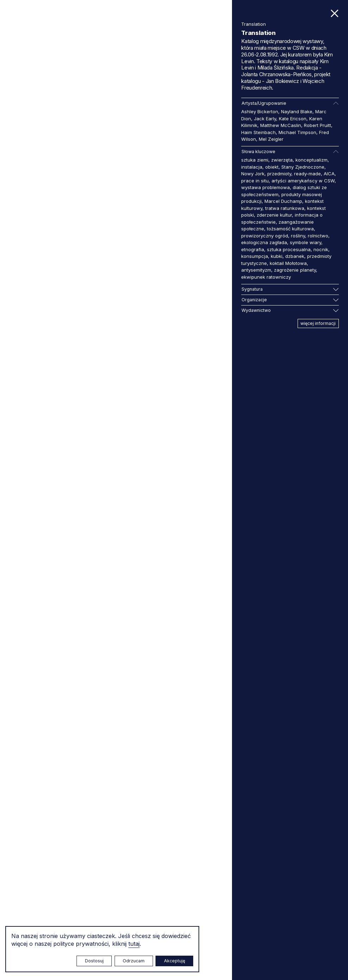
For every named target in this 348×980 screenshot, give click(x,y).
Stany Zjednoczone (303, 167)
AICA (329, 174)
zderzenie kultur (274, 215)
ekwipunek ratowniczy (266, 277)
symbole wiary (306, 242)
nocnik (321, 249)
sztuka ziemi (255, 160)
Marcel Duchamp (283, 201)
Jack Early (265, 119)
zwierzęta (282, 160)
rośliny (298, 236)
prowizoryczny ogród (265, 236)
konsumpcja (255, 256)
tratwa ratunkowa (285, 208)
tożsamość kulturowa (290, 229)
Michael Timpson (297, 132)
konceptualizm (312, 160)
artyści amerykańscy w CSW (303, 181)
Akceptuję (175, 961)
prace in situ (255, 181)
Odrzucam (134, 961)
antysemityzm (256, 270)
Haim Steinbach (258, 132)
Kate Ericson (293, 119)
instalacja (252, 167)
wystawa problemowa (265, 187)
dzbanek (295, 256)
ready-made (307, 174)
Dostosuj (94, 961)
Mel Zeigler (271, 139)
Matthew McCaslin (281, 125)
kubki (277, 256)
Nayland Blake (297, 111)
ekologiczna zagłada (264, 242)
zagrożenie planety (295, 270)
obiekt (272, 167)
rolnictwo (318, 236)
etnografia (253, 249)
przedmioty (279, 174)
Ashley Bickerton (260, 111)
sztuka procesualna (289, 249)
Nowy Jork (253, 174)
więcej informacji (318, 323)
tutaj (134, 944)
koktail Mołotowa (288, 263)
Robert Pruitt (318, 125)
